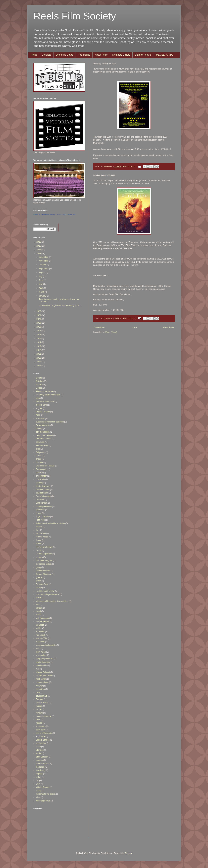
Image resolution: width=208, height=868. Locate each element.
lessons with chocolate (46, 645)
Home (34, 55)
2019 (39, 323)
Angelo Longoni (43, 412)
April (41, 288)
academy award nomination (48, 395)
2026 (39, 242)
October (43, 265)
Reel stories (84, 55)
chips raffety (41, 476)
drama (39, 513)
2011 (39, 354)
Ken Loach (41, 635)
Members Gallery (121, 55)
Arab (38, 415)
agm (38, 398)
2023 (39, 254)
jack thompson (42, 618)
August (42, 272)
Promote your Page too (66, 214)
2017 (39, 331)
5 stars (39, 388)
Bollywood (40, 452)
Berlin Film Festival (44, 435)
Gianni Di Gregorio (44, 561)
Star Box (40, 750)
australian (40, 418)
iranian (39, 608)
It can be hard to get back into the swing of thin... (60, 305)
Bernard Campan (43, 439)
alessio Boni (41, 405)
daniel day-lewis (43, 486)
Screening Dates (64, 55)
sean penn (41, 730)
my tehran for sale (44, 676)
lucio (38, 648)
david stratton (42, 493)
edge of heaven (43, 517)
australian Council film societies (50, 422)
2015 (39, 339)
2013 (39, 346)
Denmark (40, 500)
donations (40, 510)
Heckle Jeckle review (45, 591)
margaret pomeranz (45, 659)
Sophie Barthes (43, 740)
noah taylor (41, 679)
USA (38, 784)
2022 (39, 311)
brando (39, 456)
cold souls (40, 479)
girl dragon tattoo (43, 564)
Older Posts (169, 327)
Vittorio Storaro (43, 787)
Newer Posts (100, 327)
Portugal (40, 699)
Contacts (46, 55)
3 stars (39, 378)
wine (38, 797)
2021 (39, 315)
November (44, 261)
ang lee (39, 408)
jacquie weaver (43, 621)
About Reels (101, 55)
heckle (39, 588)
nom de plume (42, 682)
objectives (40, 689)
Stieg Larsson (42, 757)
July (41, 276)
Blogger (129, 853)
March (42, 292)
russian (39, 723)
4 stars (39, 385)
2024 (39, 250)
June (41, 280)
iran (38, 604)
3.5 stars (40, 381)
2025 (39, 246)
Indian (39, 598)
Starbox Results (143, 55)
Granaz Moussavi (44, 574)
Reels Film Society (75, 16)
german (39, 557)
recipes (39, 709)
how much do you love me (47, 594)
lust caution (41, 655)
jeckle (38, 628)
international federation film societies (52, 601)
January (43, 296)
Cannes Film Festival (45, 466)
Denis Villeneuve (43, 496)
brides (39, 459)
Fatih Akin (40, 520)
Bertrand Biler (42, 446)
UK (37, 781)
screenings (41, 726)
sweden (39, 760)
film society (41, 533)
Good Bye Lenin (43, 571)
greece (39, 577)
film (37, 530)
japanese (40, 625)
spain (38, 747)
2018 (39, 327)
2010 (39, 358)
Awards (39, 429)
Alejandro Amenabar (45, 402)
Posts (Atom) (111, 332)
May (41, 284)
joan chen (40, 632)
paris (38, 692)
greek (38, 581)
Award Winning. (43, 425)
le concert (40, 642)
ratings (39, 706)
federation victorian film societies (50, 523)
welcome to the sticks (45, 794)
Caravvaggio (41, 469)
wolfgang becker (43, 801)
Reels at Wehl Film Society (44, 214)
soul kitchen (41, 743)
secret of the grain (44, 733)
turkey (39, 777)
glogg (38, 567)
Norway (39, 686)
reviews (39, 713)
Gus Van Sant (42, 584)
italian (38, 615)
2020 (39, 319)
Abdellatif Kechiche (44, 391)
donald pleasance (44, 506)
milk (38, 669)
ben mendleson (43, 432)
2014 (39, 342)
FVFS (38, 550)
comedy (39, 483)
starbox (39, 753)
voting (39, 791)
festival (39, 527)
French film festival (44, 547)
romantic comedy (43, 716)
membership (41, 665)
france (39, 540)
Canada (39, 462)
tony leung (40, 770)
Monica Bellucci (43, 672)
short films (40, 736)
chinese (39, 473)
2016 (39, 335)
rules (38, 719)
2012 (39, 350)
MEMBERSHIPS (165, 55)
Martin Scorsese (43, 662)
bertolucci (40, 442)
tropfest (39, 774)
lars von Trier (42, 638)
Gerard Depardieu (44, 554)
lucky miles (41, 652)
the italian (40, 767)
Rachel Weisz (42, 703)
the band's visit (42, 764)
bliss (38, 449)
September (44, 269)
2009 (39, 362)
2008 (39, 366)
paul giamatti (42, 696)
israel (38, 611)
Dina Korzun (41, 503)
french (39, 544)
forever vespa (42, 537)
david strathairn (43, 490)
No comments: (129, 166)
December (44, 257)
